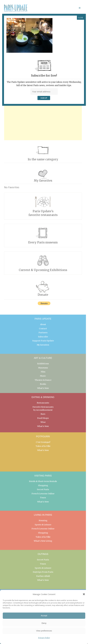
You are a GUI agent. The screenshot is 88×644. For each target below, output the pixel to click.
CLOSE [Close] (80, 18)
